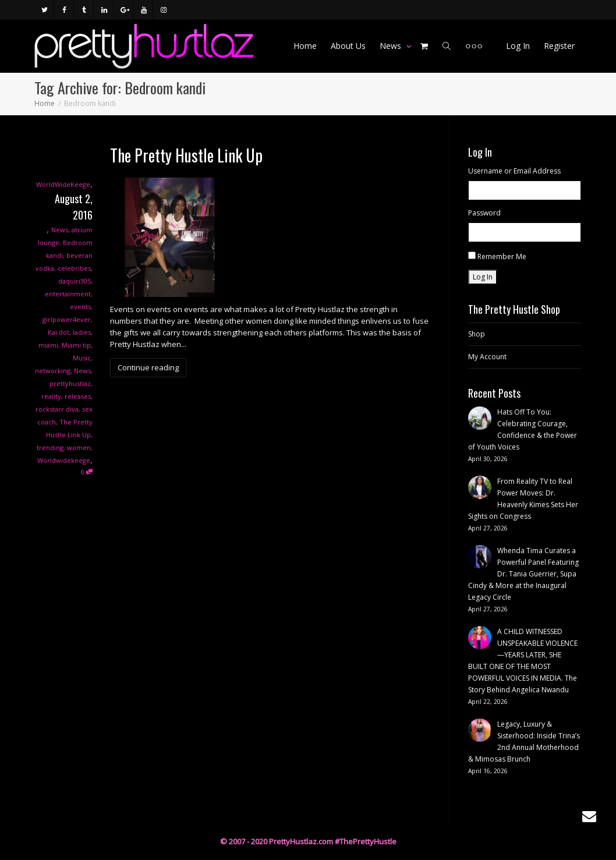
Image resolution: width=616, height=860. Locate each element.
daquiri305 (75, 281)
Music (82, 358)
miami (48, 345)
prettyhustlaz (70, 383)
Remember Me (502, 256)
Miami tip (76, 345)
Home (305, 46)
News (392, 46)
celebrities (74, 268)
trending (50, 447)
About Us (348, 46)
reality (51, 396)
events (80, 307)
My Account (487, 357)
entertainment (68, 294)
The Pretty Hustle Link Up (186, 155)
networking (53, 371)
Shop (477, 334)
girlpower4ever (67, 319)
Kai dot (59, 332)
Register (559, 46)
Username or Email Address (514, 171)
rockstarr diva (57, 409)
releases (78, 396)
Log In (518, 46)
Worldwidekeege (64, 460)
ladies (82, 332)
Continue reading (148, 367)
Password (484, 213)
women (79, 447)
